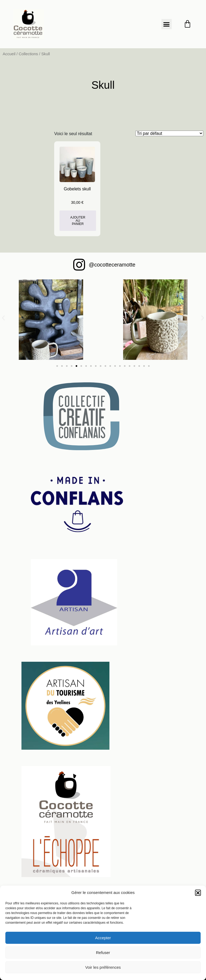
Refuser (103, 953)
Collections (28, 54)
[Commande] (169, 133)
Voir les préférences (103, 967)
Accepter (103, 938)
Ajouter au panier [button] (78, 221)
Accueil (9, 54)
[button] (198, 893)
